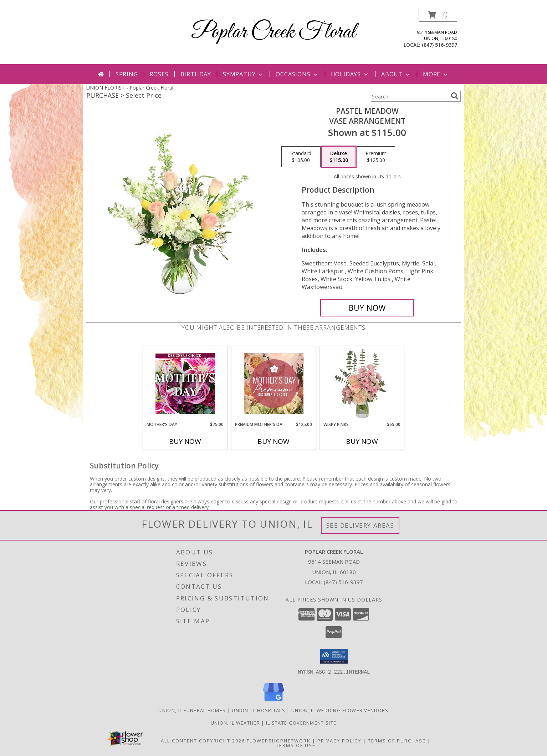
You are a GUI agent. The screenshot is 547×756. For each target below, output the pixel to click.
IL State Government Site (301, 722)
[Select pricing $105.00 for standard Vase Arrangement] (301, 157)
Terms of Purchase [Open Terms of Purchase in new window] (397, 740)
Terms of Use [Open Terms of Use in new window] (296, 745)
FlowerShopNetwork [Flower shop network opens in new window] (279, 740)
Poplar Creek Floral (273, 32)
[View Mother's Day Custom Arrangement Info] (185, 384)
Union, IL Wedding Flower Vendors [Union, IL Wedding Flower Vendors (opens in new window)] (340, 710)
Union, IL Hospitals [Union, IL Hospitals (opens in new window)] (259, 710)
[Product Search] (409, 96)
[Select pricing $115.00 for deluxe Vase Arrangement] (339, 157)
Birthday (196, 74)
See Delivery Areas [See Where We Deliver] (360, 525)
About (396, 74)
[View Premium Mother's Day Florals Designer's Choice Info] (274, 384)
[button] (438, 15)
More (436, 74)
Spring (127, 74)
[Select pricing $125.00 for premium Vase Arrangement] (376, 157)
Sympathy (243, 74)
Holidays (350, 74)
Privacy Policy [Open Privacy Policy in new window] (339, 740)
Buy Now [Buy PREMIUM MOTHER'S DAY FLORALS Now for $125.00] (273, 441)
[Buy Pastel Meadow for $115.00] (367, 308)
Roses (159, 74)
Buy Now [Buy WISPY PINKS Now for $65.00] (362, 441)
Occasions (297, 74)
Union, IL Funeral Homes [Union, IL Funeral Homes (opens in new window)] (192, 710)
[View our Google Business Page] (273, 701)
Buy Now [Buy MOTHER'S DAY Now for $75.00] (185, 441)
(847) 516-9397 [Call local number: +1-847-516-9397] (439, 45)
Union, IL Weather (235, 722)
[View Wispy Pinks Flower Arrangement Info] (362, 384)
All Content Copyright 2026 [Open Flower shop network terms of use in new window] (203, 740)
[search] (455, 96)
